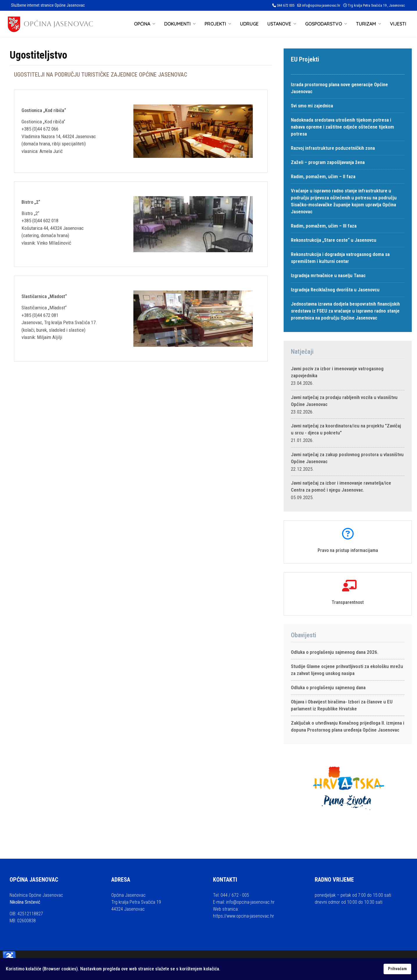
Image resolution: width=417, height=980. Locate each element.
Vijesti (398, 24)
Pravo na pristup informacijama (348, 550)
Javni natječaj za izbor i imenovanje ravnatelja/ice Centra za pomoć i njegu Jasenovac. (341, 486)
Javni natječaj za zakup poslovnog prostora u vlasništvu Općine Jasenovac (347, 458)
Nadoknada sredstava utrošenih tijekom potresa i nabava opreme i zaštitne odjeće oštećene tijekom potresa (342, 127)
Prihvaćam (397, 969)
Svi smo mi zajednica (312, 106)
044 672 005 (286, 5)
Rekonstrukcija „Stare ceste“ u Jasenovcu (334, 240)
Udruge (249, 24)
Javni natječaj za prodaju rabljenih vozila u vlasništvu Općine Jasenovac (344, 401)
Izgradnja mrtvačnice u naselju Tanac (328, 275)
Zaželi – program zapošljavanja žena (328, 162)
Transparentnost (348, 602)
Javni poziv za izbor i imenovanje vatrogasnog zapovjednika (337, 372)
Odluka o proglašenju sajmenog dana (328, 687)
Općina (142, 24)
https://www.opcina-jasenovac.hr (244, 916)
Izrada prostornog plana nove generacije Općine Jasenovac (339, 88)
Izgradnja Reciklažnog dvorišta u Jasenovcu (335, 290)
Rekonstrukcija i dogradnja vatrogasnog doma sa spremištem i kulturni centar (340, 258)
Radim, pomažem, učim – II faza (323, 176)
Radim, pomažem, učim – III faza (324, 226)
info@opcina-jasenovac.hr (321, 5)
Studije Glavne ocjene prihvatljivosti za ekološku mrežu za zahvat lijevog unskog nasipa (347, 670)
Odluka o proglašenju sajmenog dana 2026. (335, 652)
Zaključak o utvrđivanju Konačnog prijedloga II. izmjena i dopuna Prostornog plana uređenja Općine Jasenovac (348, 726)
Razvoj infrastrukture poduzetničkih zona (333, 148)
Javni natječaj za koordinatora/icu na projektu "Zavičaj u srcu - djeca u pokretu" (346, 429)
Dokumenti (177, 24)
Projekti (215, 24)
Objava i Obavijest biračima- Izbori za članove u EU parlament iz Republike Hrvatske (342, 705)
